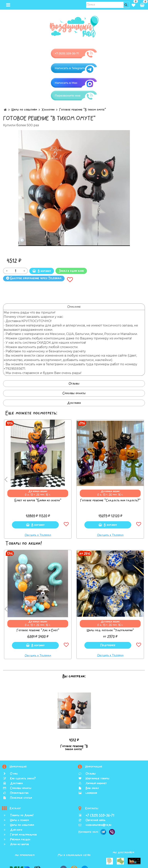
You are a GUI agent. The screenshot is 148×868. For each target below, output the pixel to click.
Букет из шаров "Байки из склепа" (38, 500)
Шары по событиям (24, 110)
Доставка (74, 403)
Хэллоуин (48, 110)
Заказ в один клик (71, 271)
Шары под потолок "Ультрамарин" (110, 630)
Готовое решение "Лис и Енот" (38, 630)
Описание (74, 307)
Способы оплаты (74, 393)
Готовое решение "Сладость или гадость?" (110, 500)
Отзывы (74, 384)
